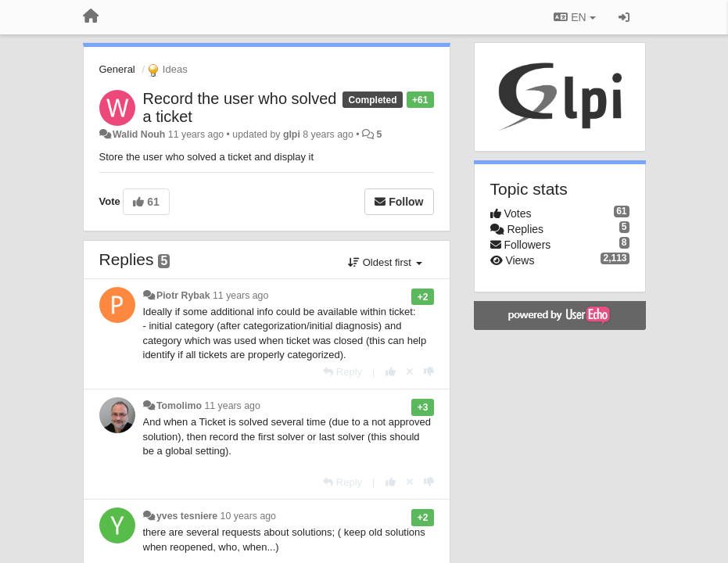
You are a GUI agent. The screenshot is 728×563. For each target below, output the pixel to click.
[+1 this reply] (391, 372)
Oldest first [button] (385, 262)
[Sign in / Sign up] (624, 17)
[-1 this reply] (429, 372)
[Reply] (342, 372)
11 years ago (240, 296)
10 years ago (248, 516)
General (117, 69)
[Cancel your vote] (410, 372)
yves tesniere (187, 516)
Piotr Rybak (183, 296)
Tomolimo (179, 406)
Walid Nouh (139, 134)
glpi (292, 134)
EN (574, 17)
